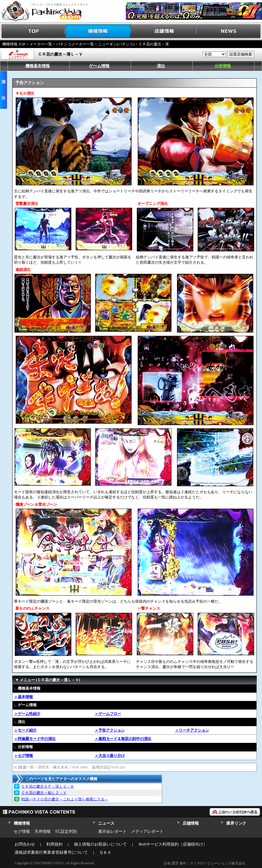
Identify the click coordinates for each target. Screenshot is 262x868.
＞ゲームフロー (108, 714)
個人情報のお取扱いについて (100, 844)
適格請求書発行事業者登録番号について (51, 852)
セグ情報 (22, 831)
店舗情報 (164, 31)
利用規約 (54, 844)
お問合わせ (25, 844)
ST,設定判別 (66, 831)
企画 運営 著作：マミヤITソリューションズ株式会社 (205, 863)
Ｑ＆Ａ (105, 852)
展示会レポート (112, 831)
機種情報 (98, 31)
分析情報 (223, 66)
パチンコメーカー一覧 (75, 44)
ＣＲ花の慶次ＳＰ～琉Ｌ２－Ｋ (48, 786)
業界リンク (236, 823)
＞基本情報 (23, 697)
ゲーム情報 (99, 66)
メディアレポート (147, 831)
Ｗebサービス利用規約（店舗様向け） (173, 844)
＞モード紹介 (25, 730)
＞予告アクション (110, 730)
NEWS (229, 31)
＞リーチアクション (192, 730)
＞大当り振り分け (110, 756)
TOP (33, 31)
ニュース (106, 823)
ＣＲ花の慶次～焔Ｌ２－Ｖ (44, 793)
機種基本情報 (38, 66)
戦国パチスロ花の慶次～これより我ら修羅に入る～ (65, 799)
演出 (161, 66)
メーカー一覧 (41, 44)
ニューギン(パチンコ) (116, 44)
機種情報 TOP (14, 44)
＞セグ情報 (23, 756)
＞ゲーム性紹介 (27, 714)
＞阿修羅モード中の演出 (35, 739)
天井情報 (43, 831)
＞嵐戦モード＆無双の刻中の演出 (123, 739)
